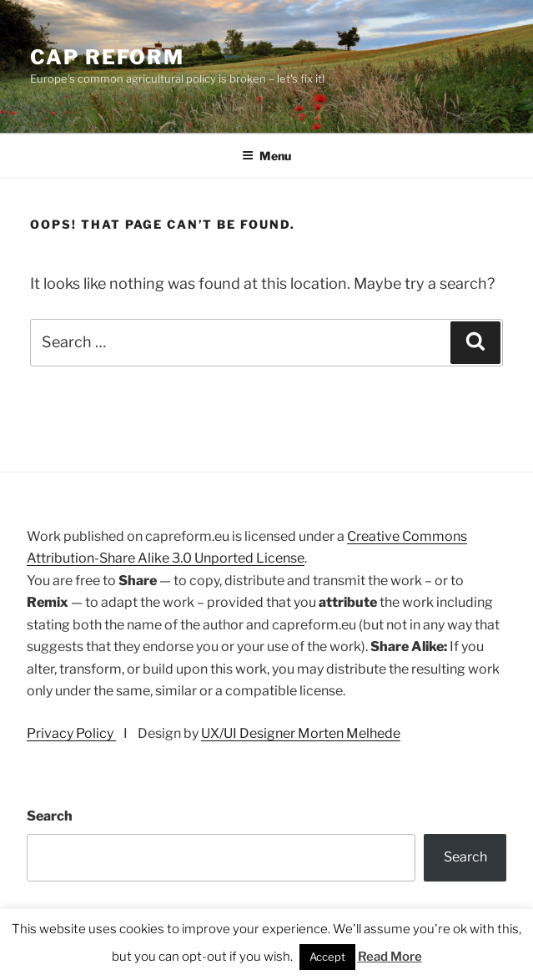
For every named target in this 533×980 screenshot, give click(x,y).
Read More (390, 957)
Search (50, 816)
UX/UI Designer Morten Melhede (301, 733)
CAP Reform (107, 57)
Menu (266, 156)
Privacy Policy (71, 733)
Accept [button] (327, 957)
